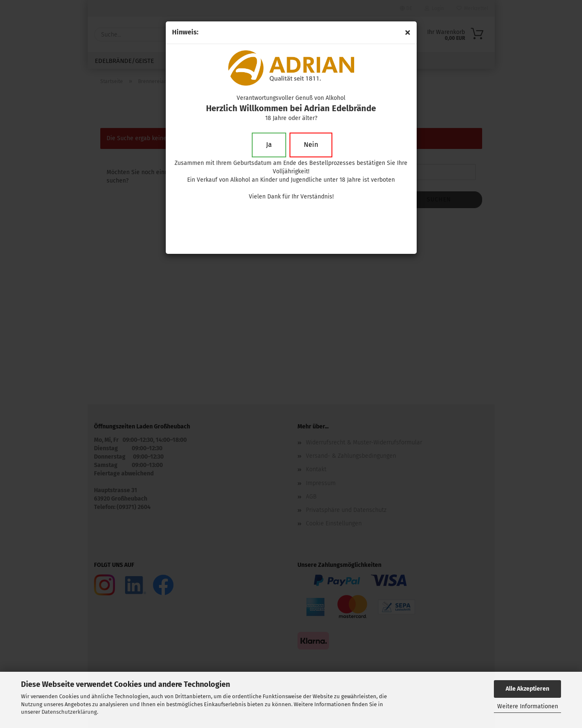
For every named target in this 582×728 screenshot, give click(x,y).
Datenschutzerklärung (69, 712)
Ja (269, 145)
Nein (311, 145)
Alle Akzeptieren (527, 689)
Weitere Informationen (528, 706)
